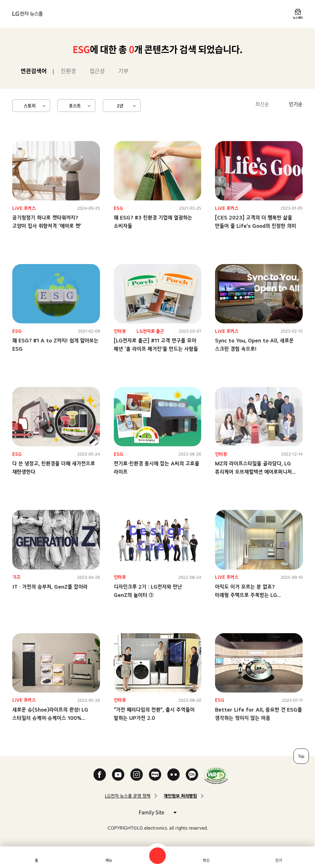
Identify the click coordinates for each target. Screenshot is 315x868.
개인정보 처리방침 (180, 796)
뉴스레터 (298, 18)
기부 (123, 71)
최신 (206, 860)
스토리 (30, 105)
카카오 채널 (192, 775)
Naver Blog (155, 775)
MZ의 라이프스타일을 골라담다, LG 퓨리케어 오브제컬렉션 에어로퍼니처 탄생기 (253, 472)
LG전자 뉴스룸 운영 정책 (128, 796)
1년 (120, 105)
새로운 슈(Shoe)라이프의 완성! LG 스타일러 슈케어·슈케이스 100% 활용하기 (50, 718)
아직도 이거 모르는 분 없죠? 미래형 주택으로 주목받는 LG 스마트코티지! (246, 595)
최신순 (262, 104)
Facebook (100, 775)
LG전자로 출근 (150, 331)
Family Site (157, 812)
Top (301, 756)
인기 (279, 860)
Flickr (173, 775)
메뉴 (109, 860)
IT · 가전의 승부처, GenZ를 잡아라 (50, 587)
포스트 (75, 105)
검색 (157, 856)
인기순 (296, 104)
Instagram (137, 775)
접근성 (97, 71)
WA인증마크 (216, 776)
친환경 (68, 71)
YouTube (118, 775)
